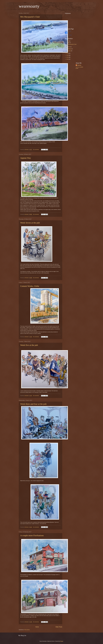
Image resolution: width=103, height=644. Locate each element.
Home (37, 627)
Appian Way (26, 158)
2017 (68, 41)
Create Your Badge (68, 35)
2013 (68, 59)
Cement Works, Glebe (30, 286)
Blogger (62, 641)
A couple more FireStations (32, 535)
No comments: (36, 149)
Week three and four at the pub (33, 404)
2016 (68, 53)
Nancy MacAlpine (68, 31)
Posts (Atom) (27, 630)
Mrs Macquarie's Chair (30, 17)
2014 (68, 57)
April (69, 43)
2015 (68, 55)
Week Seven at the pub (30, 223)
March (69, 47)
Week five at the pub (29, 345)
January (69, 51)
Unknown (79, 65)
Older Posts (59, 627)
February (70, 49)
